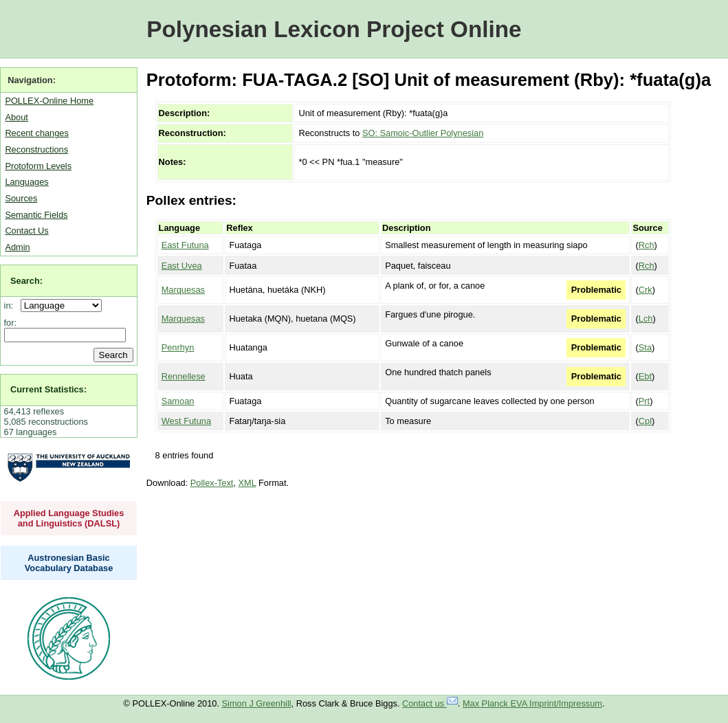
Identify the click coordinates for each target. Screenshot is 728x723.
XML (247, 483)
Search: (26, 281)
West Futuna (186, 421)
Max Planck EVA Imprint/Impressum (532, 703)
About (16, 117)
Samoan (178, 401)
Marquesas (183, 290)
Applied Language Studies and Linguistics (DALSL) (69, 518)
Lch (646, 319)
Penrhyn (178, 347)
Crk (646, 290)
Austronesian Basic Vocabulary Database (69, 563)
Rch (647, 245)
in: (11, 305)
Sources (21, 198)
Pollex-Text (212, 483)
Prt (644, 401)
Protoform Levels (38, 166)
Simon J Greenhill (257, 703)
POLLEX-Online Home (49, 101)
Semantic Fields (36, 215)
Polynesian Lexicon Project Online (334, 29)
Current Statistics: (48, 389)
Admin (17, 247)
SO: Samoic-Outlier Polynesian (423, 133)
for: (11, 323)
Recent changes (36, 133)
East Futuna (185, 245)
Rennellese (184, 376)
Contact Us (26, 231)
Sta (645, 347)
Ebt (645, 376)
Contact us (430, 703)
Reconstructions (36, 149)
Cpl (645, 421)
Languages (26, 182)
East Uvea (182, 266)
